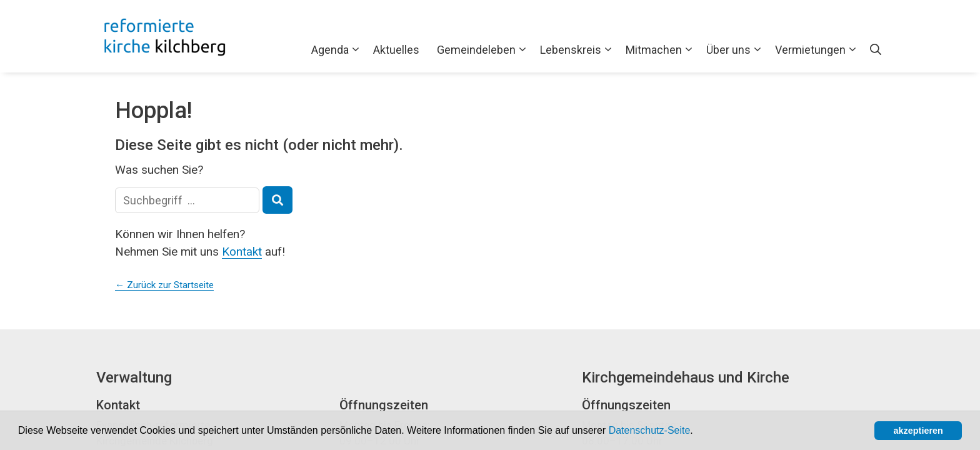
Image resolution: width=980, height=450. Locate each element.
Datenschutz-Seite (650, 430)
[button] (697, 432)
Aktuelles (396, 50)
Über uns (736, 50)
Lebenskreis (578, 50)
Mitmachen (662, 50)
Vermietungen (818, 50)
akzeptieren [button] (918, 431)
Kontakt (242, 252)
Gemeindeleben (484, 50)
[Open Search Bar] (876, 50)
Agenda (338, 50)
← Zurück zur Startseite (164, 285)
